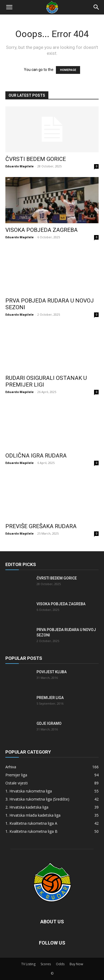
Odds (60, 964)
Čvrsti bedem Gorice (36, 159)
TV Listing (28, 964)
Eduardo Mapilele (19, 166)
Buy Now (76, 964)
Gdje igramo (49, 723)
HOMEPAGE (68, 70)
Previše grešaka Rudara (41, 526)
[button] (9, 7)
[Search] (96, 7)
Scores (46, 964)
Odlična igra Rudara (36, 456)
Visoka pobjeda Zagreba (42, 230)
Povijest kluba (52, 672)
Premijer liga (50, 698)
